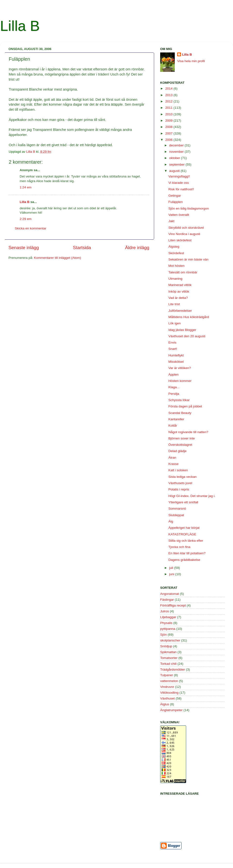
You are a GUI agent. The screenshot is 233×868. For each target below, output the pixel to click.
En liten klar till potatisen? (187, 553)
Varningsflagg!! (179, 176)
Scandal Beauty (180, 413)
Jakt (171, 221)
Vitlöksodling (169, 693)
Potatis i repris (179, 489)
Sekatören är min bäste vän (188, 259)
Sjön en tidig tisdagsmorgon (189, 208)
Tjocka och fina (179, 547)
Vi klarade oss (179, 183)
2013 (169, 95)
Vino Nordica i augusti (184, 234)
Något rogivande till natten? (188, 432)
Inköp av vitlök (179, 291)
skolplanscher (170, 640)
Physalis (166, 623)
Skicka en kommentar (31, 228)
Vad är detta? (178, 298)
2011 (169, 108)
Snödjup (166, 646)
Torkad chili (168, 664)
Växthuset (167, 698)
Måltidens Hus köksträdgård (189, 317)
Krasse (174, 464)
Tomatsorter (169, 658)
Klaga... (174, 387)
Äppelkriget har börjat (184, 528)
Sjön (163, 635)
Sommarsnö (177, 509)
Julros (165, 611)
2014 (169, 88)
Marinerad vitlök (180, 285)
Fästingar (167, 600)
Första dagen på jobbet (185, 406)
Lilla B (20, 26)
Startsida (82, 248)
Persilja (174, 394)
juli (172, 568)
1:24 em (26, 187)
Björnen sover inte (182, 438)
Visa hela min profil (191, 61)
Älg (171, 521)
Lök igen (175, 323)
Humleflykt (176, 355)
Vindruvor (167, 687)
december (177, 145)
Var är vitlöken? (180, 368)
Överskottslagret (180, 445)
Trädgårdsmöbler (173, 670)
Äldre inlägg (137, 248)
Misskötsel (176, 362)
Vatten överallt (179, 215)
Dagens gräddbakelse (184, 560)
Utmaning (175, 279)
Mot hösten (177, 266)
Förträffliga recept (173, 605)
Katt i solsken (178, 470)
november (177, 152)
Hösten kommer (180, 381)
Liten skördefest (180, 240)
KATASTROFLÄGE (182, 534)
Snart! (173, 349)
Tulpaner (167, 675)
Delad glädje (178, 451)
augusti (175, 171)
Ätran (172, 458)
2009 (169, 121)
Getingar (175, 196)
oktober (175, 158)
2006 (169, 140)
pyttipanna (168, 629)
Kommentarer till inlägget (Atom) (58, 258)
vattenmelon (169, 681)
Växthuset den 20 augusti (187, 336)
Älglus (165, 704)
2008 (169, 127)
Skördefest (176, 253)
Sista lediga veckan (183, 477)
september (177, 164)
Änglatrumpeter (171, 710)
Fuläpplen (176, 202)
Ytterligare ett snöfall (183, 502)
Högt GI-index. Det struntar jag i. (192, 496)
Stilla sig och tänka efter (186, 541)
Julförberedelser (180, 311)
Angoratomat (170, 594)
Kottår (173, 426)
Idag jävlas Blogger (182, 330)
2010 (169, 114)
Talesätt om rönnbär (183, 272)
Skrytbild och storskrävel (186, 228)
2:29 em (26, 219)
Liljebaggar (168, 617)
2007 (169, 133)
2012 (169, 101)
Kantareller (176, 419)
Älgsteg (174, 247)
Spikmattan (168, 652)
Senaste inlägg (24, 248)
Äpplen (174, 375)
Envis (172, 342)
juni (172, 574)
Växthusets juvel (180, 483)
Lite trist (174, 304)
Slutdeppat (176, 515)
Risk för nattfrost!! (181, 189)
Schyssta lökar (179, 400)
